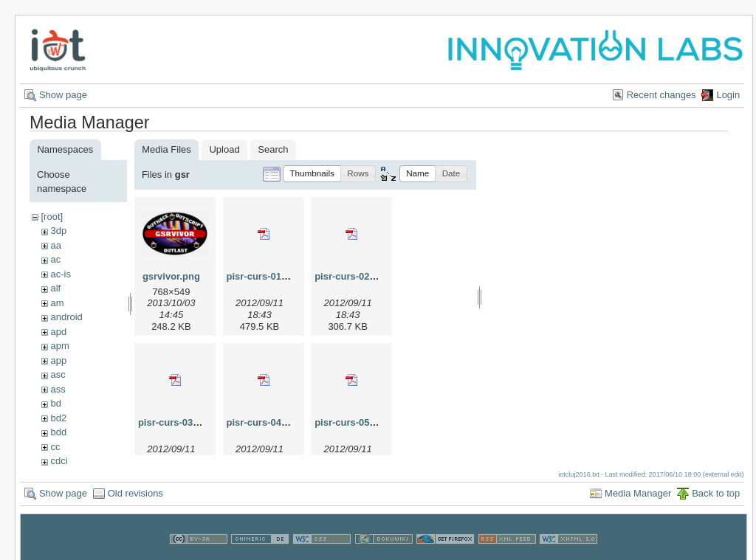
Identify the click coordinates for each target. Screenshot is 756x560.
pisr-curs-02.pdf (351, 276)
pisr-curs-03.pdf (174, 422)
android (66, 317)
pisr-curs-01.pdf (263, 276)
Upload (224, 149)
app (58, 360)
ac (55, 259)
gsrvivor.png (171, 276)
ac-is (60, 274)
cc (55, 447)
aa (55, 245)
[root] (52, 217)
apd (58, 332)
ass (58, 389)
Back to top (716, 493)
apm (59, 346)
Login (728, 95)
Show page (63, 95)
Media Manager (638, 493)
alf (55, 288)
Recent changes (661, 95)
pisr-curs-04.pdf (263, 422)
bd (55, 403)
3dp (58, 231)
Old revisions (135, 493)
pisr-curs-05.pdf (351, 422)
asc (58, 374)
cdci (59, 461)
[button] (312, 174)
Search (273, 149)
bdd (58, 432)
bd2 (58, 418)
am (57, 303)
